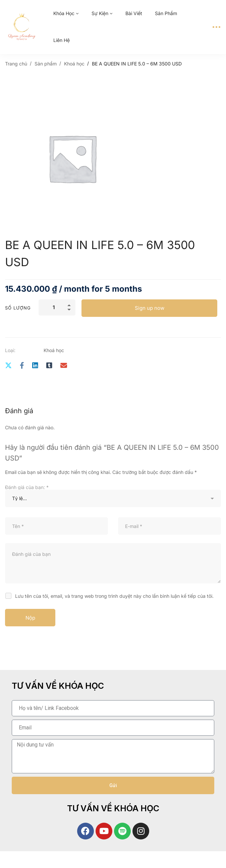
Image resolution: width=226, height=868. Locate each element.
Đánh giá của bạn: (27, 487)
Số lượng (18, 308)
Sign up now (150, 308)
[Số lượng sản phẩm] (57, 307)
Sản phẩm (46, 64)
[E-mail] (64, 366)
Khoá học (74, 64)
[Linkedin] (35, 366)
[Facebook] (22, 366)
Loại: (10, 350)
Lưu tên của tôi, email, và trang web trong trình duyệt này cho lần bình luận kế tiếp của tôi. (114, 596)
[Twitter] (8, 366)
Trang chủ (16, 64)
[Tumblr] (49, 366)
